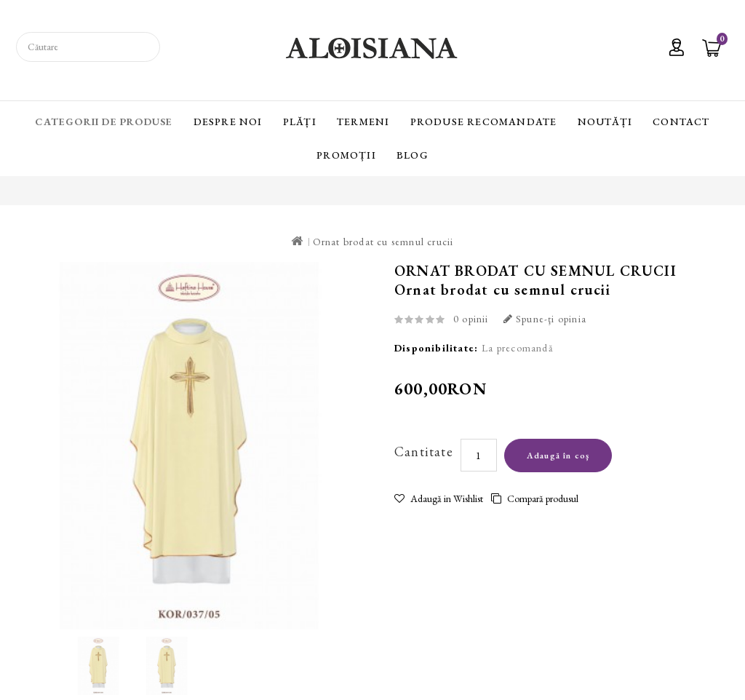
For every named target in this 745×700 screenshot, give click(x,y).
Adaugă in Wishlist (439, 498)
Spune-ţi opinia (545, 319)
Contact (681, 122)
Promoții (346, 155)
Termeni (363, 122)
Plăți (300, 122)
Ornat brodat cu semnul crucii (383, 242)
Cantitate (424, 452)
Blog (413, 155)
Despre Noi (228, 122)
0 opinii (471, 319)
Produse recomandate (484, 122)
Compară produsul (535, 498)
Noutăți (605, 122)
